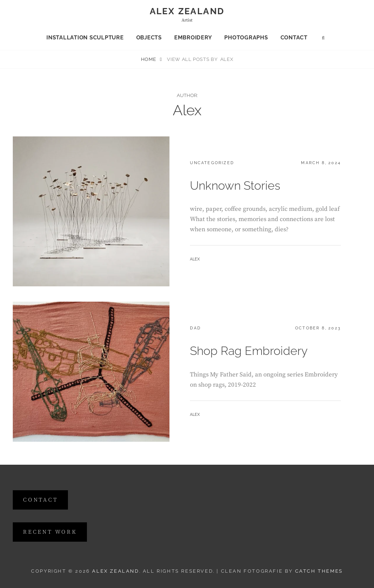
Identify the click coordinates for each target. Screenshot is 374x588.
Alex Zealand (187, 11)
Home (149, 59)
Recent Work (50, 532)
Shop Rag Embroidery (249, 351)
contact (40, 500)
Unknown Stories (235, 185)
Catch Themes (319, 571)
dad (195, 328)
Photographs (246, 38)
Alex (195, 259)
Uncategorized (212, 163)
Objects (149, 38)
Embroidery (193, 38)
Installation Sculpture (85, 38)
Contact (294, 38)
